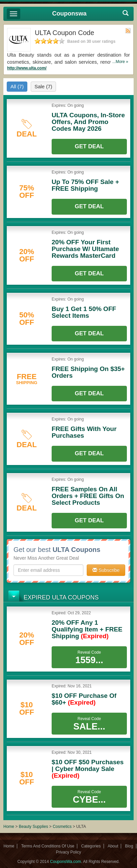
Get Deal (89, 146)
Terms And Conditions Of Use (48, 846)
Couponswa (70, 13)
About (113, 846)
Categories (91, 846)
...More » (120, 62)
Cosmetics (62, 827)
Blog (129, 846)
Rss (128, 31)
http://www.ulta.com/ (27, 68)
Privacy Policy (69, 852)
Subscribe (106, 570)
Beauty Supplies (34, 827)
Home (9, 827)
